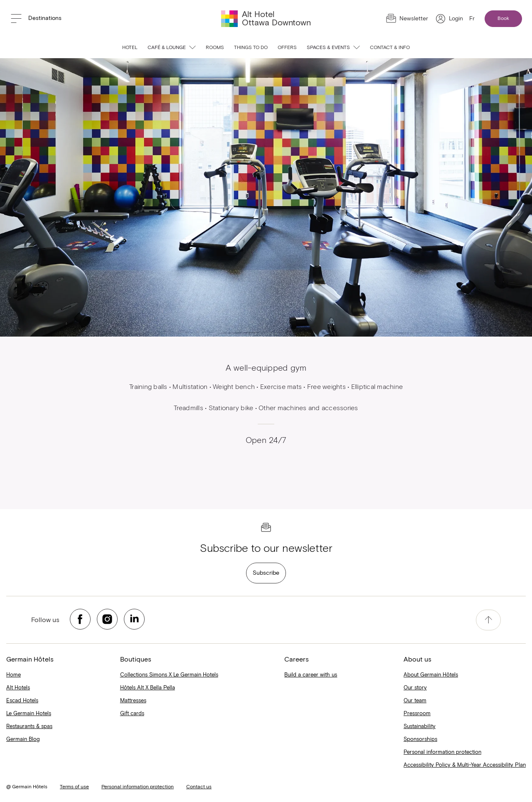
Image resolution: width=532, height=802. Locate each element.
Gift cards (132, 714)
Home (14, 675)
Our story (415, 688)
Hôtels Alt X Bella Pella (148, 688)
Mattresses (133, 701)
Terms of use (74, 787)
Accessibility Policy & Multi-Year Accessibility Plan (465, 765)
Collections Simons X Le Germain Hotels (169, 675)
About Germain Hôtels (431, 675)
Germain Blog (23, 739)
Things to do (251, 48)
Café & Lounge (172, 48)
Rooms (215, 48)
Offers (287, 48)
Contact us (199, 787)
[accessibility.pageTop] (488, 620)
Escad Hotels (22, 701)
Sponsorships (420, 739)
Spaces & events (333, 48)
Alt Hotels (18, 688)
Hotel (130, 48)
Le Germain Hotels (29, 714)
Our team (415, 701)
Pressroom (417, 714)
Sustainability (420, 727)
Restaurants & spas (29, 727)
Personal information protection (442, 752)
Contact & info (390, 48)
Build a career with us (311, 675)
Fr (472, 19)
